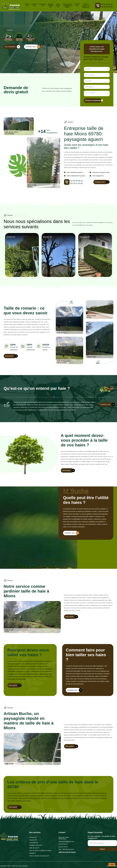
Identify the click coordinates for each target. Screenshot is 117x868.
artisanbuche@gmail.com (66, 842)
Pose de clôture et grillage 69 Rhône (67, 6)
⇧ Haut (112, 865)
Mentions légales (112, 866)
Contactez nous (32, 47)
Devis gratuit (11, 357)
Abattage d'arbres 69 (51, 6)
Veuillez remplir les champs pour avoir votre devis (96, 58)
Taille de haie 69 (58, 6)
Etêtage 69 (77, 5)
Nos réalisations (12, 47)
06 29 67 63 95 (107, 7)
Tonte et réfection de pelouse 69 (86, 6)
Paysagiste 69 (42, 5)
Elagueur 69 (35, 5)
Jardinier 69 (27, 5)
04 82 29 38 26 (107, 4)
